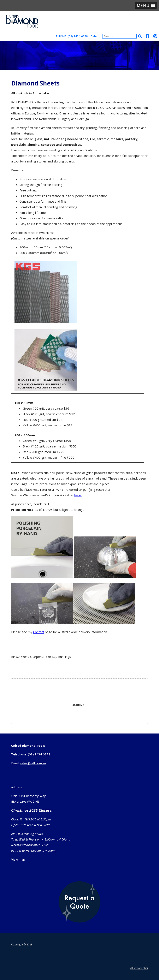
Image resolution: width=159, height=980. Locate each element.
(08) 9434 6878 (39, 754)
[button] (146, 5)
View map (18, 859)
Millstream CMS (139, 968)
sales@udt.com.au (33, 763)
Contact (39, 632)
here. (78, 495)
